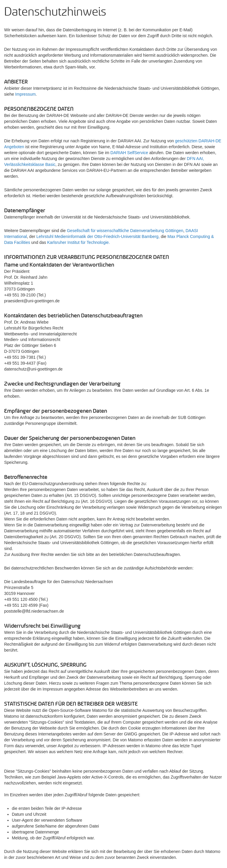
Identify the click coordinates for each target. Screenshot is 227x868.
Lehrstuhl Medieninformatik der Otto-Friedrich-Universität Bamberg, (99, 236)
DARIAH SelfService (129, 153)
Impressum (25, 94)
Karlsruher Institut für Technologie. (79, 242)
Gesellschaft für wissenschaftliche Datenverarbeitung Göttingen (125, 231)
